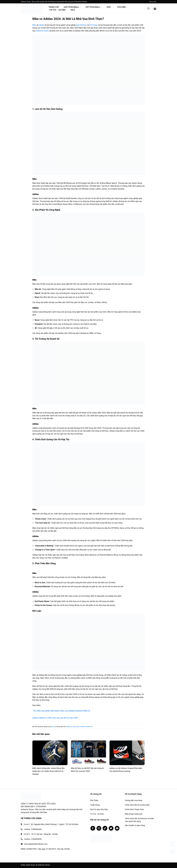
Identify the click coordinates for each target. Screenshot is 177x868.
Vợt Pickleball (94, 7)
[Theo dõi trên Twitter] (111, 828)
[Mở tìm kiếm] (148, 8)
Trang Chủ (54, 7)
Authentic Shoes (42, 31)
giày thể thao (81, 25)
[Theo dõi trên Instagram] (99, 828)
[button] (153, 2)
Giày (109, 7)
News (53, 727)
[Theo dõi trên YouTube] (117, 828)
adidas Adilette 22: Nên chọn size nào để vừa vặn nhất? (55, 718)
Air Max (73, 727)
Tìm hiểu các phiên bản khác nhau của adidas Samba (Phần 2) (61, 711)
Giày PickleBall (72, 7)
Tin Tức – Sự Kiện (57, 10)
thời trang (93, 25)
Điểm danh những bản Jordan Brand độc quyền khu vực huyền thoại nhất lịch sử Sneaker (49, 771)
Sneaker (82, 727)
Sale (73, 10)
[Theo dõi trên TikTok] (105, 828)
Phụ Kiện (122, 7)
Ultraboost (89, 727)
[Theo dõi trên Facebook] (93, 828)
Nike (34, 25)
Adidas (41, 25)
